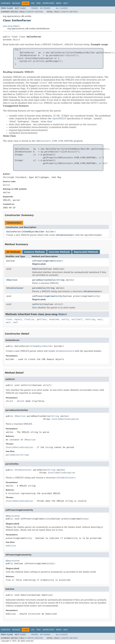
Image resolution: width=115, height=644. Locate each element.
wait (100, 319)
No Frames (45, 8)
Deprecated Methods (86, 252)
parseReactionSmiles (44, 280)
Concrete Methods (59, 252)
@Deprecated (13, 516)
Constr (30, 12)
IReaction (12, 280)
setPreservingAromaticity (47, 296)
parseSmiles (39, 288)
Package (16, 3)
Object (17, 40)
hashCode (54, 319)
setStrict (38, 304)
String (61, 280)
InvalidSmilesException (65, 419)
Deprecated (48, 3)
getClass (42, 319)
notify (65, 319)
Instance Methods (34, 252)
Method (39, 12)
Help (66, 3)
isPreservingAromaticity (46, 261)
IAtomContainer (15, 288)
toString (90, 319)
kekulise (37, 269)
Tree (38, 3)
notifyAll (77, 319)
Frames (35, 8)
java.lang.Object (11, 26)
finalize (29, 319)
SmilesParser (14, 232)
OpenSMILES (59, 119)
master (7, 185)
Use (33, 3)
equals (18, 319)
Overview (6, 3)
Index (59, 3)
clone (9, 319)
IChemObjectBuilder (34, 232)
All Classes (62, 8)
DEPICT (95, 103)
